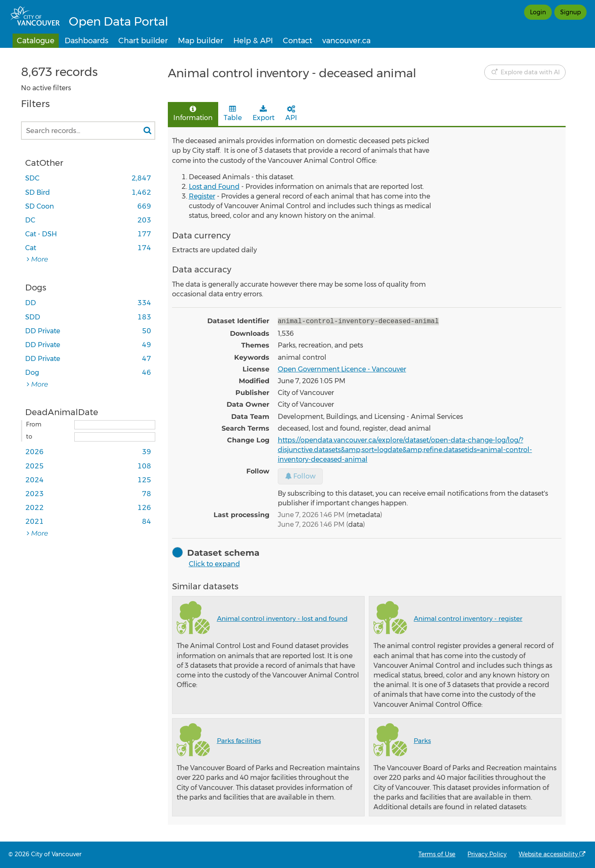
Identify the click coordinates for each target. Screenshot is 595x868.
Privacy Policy (487, 854)
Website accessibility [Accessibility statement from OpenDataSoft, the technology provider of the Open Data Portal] (552, 854)
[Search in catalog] (147, 131)
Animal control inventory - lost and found (282, 618)
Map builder (201, 41)
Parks (422, 740)
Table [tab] (233, 114)
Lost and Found (214, 187)
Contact (297, 41)
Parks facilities (239, 740)
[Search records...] (88, 131)
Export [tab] (264, 114)
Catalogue (36, 41)
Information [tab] (193, 114)
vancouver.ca (346, 41)
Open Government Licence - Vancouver (342, 368)
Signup (570, 12)
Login (538, 12)
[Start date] (115, 425)
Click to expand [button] (214, 563)
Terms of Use (437, 854)
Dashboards (86, 41)
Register (202, 196)
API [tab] (291, 114)
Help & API (253, 41)
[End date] (115, 437)
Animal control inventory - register (468, 618)
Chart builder (143, 41)
